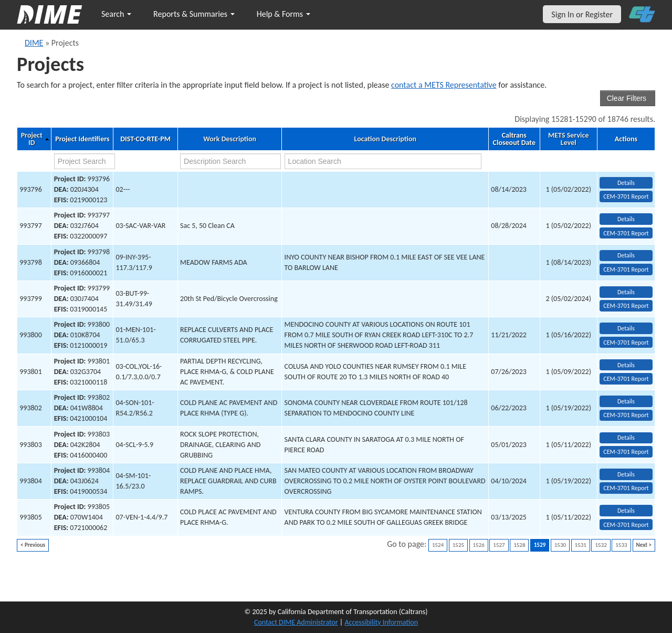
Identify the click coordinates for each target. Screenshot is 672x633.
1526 (479, 545)
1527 (499, 545)
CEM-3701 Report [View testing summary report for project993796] (626, 196)
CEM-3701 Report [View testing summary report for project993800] (626, 343)
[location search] (383, 161)
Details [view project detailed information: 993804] (626, 474)
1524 (438, 545)
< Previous (33, 545)
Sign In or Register (582, 14)
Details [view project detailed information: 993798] (626, 255)
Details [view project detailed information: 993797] (626, 219)
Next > (644, 545)
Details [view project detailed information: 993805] (626, 511)
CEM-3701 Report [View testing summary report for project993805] (626, 525)
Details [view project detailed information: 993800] (626, 328)
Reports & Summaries (194, 14)
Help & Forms (283, 14)
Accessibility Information (381, 622)
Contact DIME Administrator (296, 622)
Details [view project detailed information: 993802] (626, 401)
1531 (581, 545)
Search (116, 14)
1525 (458, 545)
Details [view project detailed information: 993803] (626, 438)
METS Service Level (568, 139)
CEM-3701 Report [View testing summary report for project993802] (626, 415)
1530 (560, 545)
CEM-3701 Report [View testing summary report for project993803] (626, 452)
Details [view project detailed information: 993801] (626, 365)
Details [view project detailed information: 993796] (626, 183)
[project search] (85, 161)
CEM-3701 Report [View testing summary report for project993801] (626, 379)
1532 (601, 545)
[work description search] (230, 161)
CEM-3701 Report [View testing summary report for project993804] (626, 488)
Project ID (32, 139)
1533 (621, 545)
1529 (540, 545)
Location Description (385, 139)
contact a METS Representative (444, 85)
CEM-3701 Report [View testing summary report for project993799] (626, 306)
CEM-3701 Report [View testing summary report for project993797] (626, 233)
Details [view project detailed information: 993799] (626, 292)
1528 (519, 545)
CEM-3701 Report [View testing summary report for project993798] (626, 269)
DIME (34, 43)
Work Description (230, 139)
